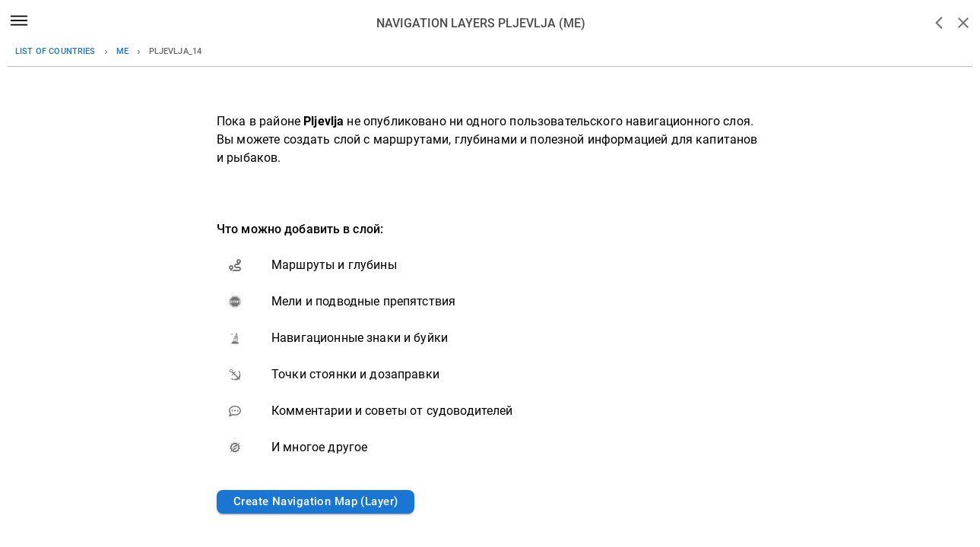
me (122, 51)
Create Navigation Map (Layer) (316, 502)
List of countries (56, 51)
